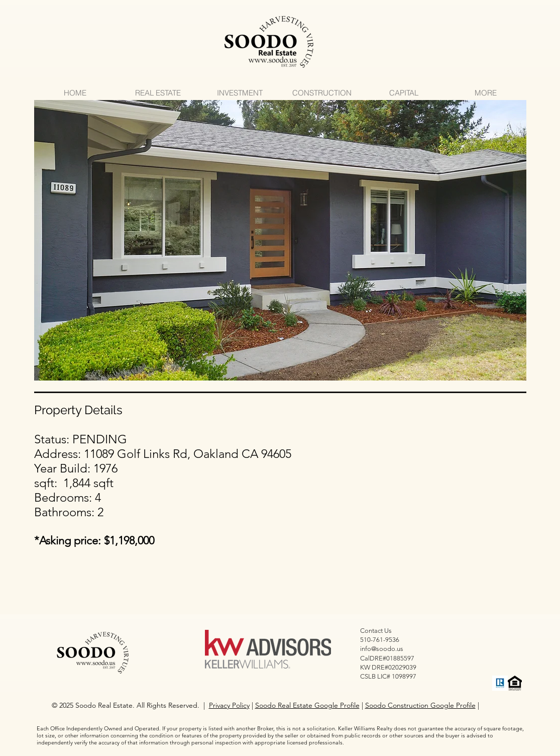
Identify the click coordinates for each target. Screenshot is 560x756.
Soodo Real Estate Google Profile (307, 705)
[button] (280, 240)
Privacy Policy (229, 705)
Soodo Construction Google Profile (420, 705)
